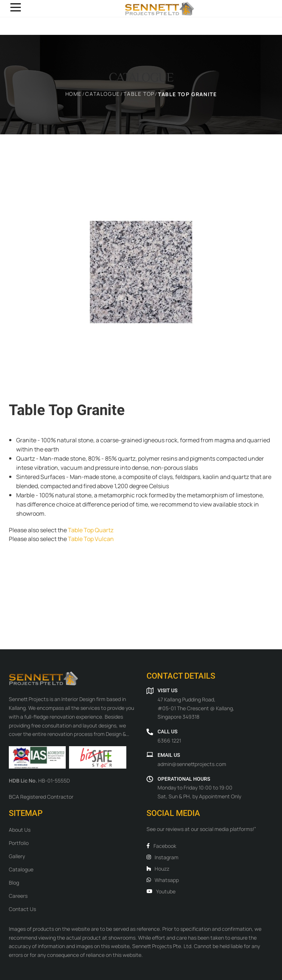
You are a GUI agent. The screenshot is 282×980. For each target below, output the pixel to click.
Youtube (161, 891)
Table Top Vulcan (90, 538)
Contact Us (22, 909)
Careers (18, 896)
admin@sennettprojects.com (192, 764)
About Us (20, 830)
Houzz (158, 868)
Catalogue (21, 869)
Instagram (162, 857)
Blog (14, 882)
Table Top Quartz (90, 530)
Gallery (17, 856)
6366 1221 (169, 740)
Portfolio (19, 843)
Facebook (161, 846)
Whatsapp (163, 880)
